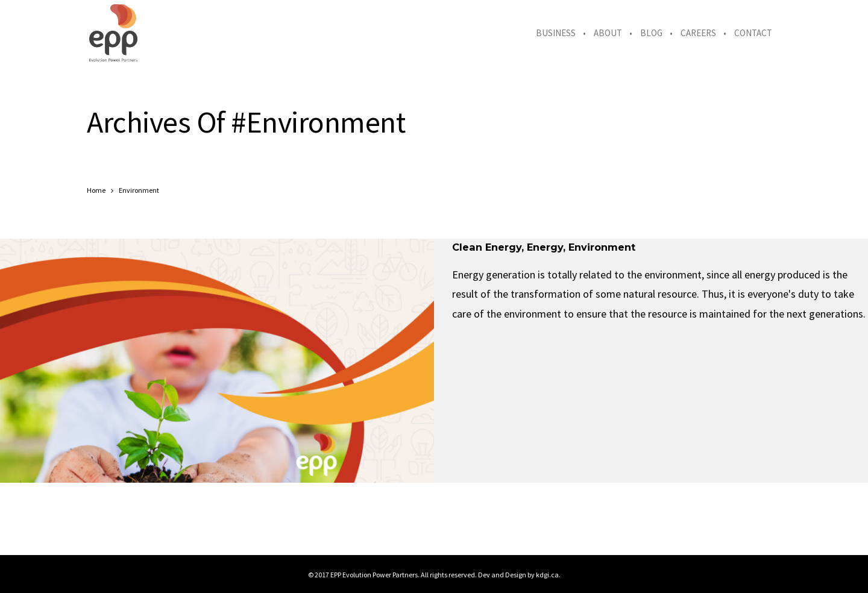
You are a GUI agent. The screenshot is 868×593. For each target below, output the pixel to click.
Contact (753, 33)
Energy (545, 247)
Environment (602, 247)
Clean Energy (487, 247)
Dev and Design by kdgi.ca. (519, 575)
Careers (698, 33)
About (608, 33)
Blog (651, 33)
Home (96, 190)
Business (556, 33)
